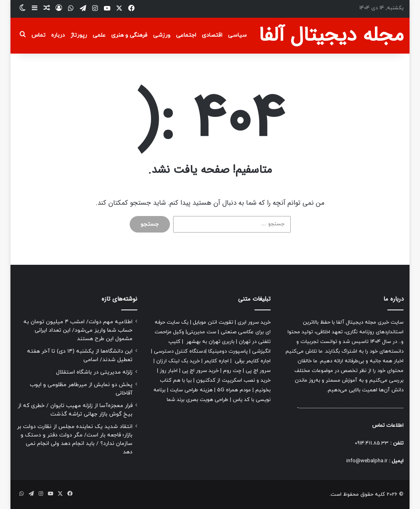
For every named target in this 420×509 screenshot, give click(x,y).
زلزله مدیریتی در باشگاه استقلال (94, 372)
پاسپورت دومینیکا (228, 351)
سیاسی (237, 35)
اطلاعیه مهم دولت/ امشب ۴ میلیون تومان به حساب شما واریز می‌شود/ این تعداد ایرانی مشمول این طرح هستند (78, 330)
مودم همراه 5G (234, 390)
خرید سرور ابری (254, 322)
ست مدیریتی (202, 332)
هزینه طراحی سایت (191, 390)
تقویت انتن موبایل (213, 322)
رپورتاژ (79, 35)
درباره (58, 35)
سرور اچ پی (258, 371)
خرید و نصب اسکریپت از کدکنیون (233, 380)
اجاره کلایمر (216, 361)
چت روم (232, 371)
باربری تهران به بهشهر (210, 342)
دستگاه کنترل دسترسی (180, 351)
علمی (99, 35)
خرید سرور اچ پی (200, 371)
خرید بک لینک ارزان (178, 361)
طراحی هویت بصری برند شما (198, 400)
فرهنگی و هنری (129, 35)
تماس (38, 35)
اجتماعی (186, 35)
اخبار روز (169, 371)
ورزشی (162, 35)
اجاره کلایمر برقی (253, 361)
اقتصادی (212, 35)
